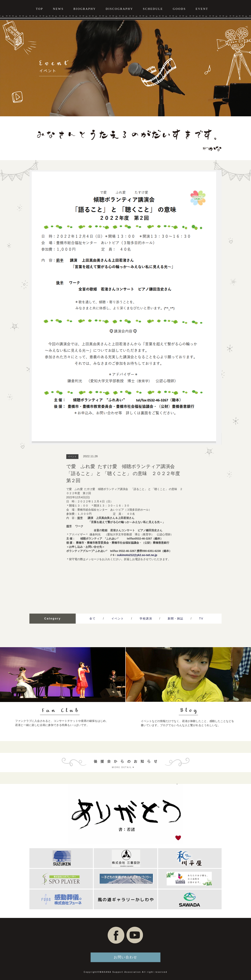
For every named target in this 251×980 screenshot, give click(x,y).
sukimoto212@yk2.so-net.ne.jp (137, 555)
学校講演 (146, 618)
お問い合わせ (125, 957)
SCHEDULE (153, 9)
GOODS (179, 9)
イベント (118, 618)
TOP (40, 9)
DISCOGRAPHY (119, 9)
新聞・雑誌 (176, 618)
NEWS (58, 9)
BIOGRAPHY (85, 9)
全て (93, 618)
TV (201, 618)
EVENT (202, 9)
